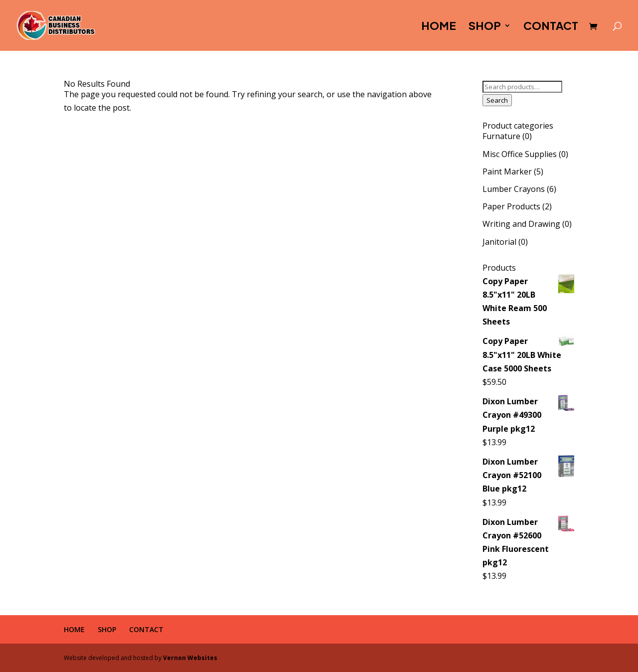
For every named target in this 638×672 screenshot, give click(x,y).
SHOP (485, 27)
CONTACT (551, 27)
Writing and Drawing (521, 224)
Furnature (501, 136)
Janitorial (499, 242)
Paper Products (511, 206)
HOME (439, 27)
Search (497, 100)
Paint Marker (507, 171)
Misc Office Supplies (520, 154)
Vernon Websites (190, 658)
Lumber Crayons (514, 189)
